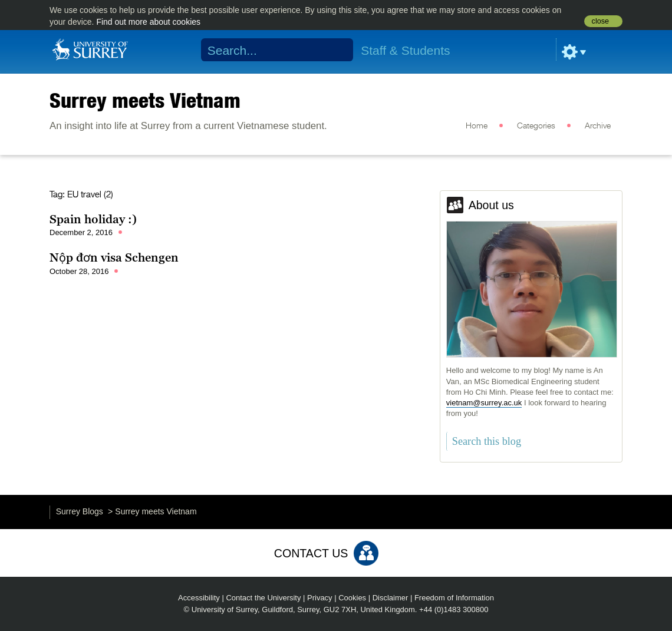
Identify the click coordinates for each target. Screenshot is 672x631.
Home (477, 126)
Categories (536, 126)
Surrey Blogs (80, 511)
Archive (598, 126)
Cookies (352, 598)
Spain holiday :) (93, 219)
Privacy (320, 598)
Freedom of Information (454, 598)
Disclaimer (391, 598)
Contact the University (263, 598)
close (600, 21)
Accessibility (199, 598)
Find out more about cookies (148, 22)
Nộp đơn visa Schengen (114, 257)
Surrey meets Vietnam (145, 100)
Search (337, 50)
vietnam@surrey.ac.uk (484, 403)
